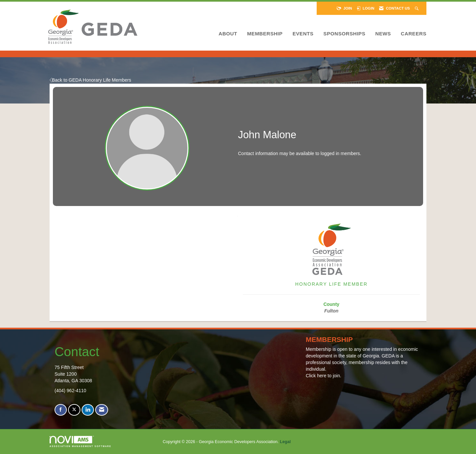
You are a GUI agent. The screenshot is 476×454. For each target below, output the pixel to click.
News (383, 34)
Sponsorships (344, 34)
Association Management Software (80, 442)
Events (303, 34)
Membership (265, 34)
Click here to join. (323, 376)
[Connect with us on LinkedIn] (88, 410)
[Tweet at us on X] (74, 410)
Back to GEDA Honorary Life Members (90, 80)
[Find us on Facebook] (61, 410)
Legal (285, 442)
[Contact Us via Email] (102, 410)
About (228, 34)
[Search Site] (417, 8)
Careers (414, 34)
